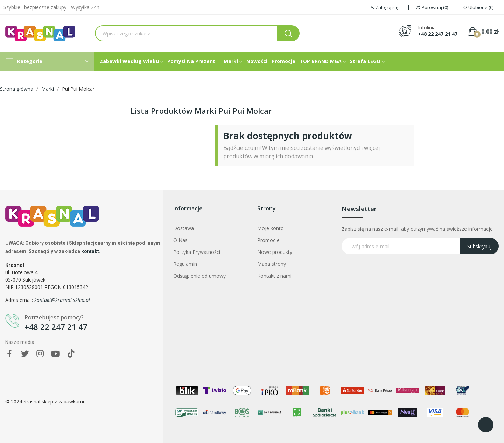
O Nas (180, 240)
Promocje (268, 240)
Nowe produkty (275, 252)
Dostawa (184, 228)
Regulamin (185, 264)
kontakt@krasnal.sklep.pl (62, 300)
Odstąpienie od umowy (199, 276)
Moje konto (271, 228)
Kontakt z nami (274, 276)
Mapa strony (272, 264)
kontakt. (91, 251)
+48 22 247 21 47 (438, 34)
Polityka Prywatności (197, 252)
